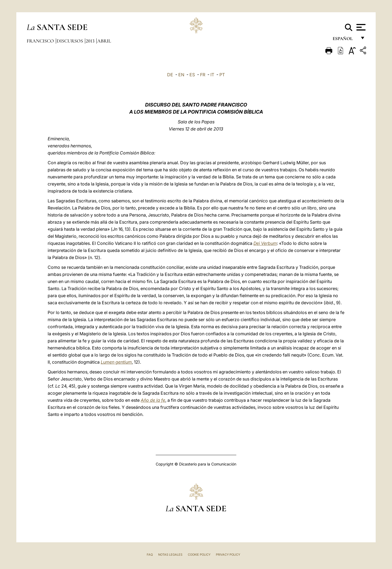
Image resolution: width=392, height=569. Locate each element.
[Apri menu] (360, 27)
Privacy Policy (228, 555)
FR (203, 75)
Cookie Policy (199, 555)
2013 (91, 41)
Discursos (70, 41)
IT (212, 75)
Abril (104, 41)
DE (170, 75)
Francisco (41, 41)
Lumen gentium (116, 362)
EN (181, 75)
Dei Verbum (265, 243)
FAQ (150, 555)
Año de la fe (153, 400)
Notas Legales (170, 555)
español (345, 40)
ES (192, 75)
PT (222, 75)
